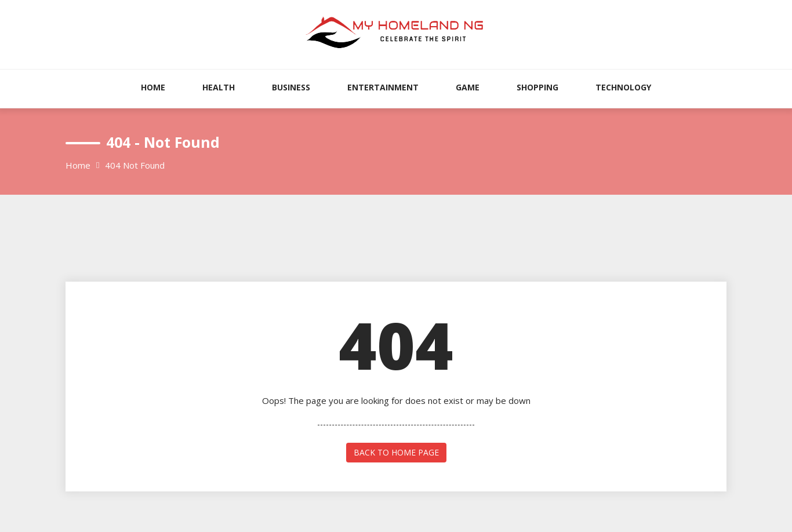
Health (219, 87)
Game (468, 87)
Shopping (537, 87)
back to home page (396, 452)
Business (291, 87)
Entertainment (383, 87)
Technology (623, 87)
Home (153, 87)
